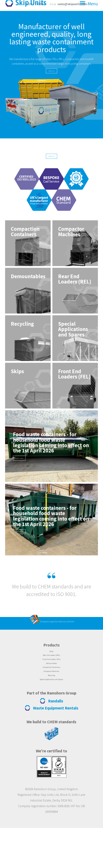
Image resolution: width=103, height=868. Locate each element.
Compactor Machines (51, 708)
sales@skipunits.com (72, 4)
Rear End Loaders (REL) (51, 687)
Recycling (51, 713)
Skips (51, 681)
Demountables (51, 697)
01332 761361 (36, 4)
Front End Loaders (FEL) (51, 692)
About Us (51, 83)
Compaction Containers (51, 703)
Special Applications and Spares (51, 719)
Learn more (25, 476)
